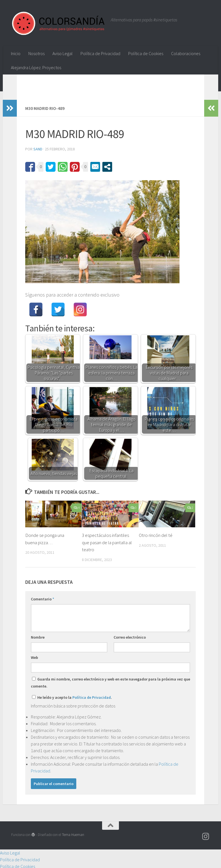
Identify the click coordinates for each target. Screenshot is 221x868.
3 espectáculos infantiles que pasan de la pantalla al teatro (107, 542)
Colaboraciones (186, 53)
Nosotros (36, 53)
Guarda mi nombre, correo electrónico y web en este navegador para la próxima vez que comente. (110, 683)
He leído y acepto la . (72, 697)
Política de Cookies (146, 53)
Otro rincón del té (156, 535)
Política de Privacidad (100, 53)
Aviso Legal (63, 53)
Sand (38, 149)
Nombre (38, 637)
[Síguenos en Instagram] (206, 837)
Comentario (42, 599)
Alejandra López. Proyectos (36, 67)
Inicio (16, 53)
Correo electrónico (130, 637)
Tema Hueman (73, 835)
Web (34, 657)
